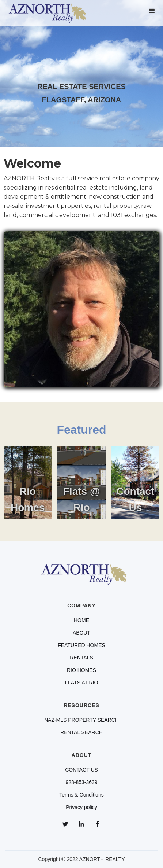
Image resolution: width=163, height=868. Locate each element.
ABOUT (81, 633)
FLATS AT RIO (81, 683)
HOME (81, 620)
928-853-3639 (81, 782)
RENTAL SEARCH (81, 732)
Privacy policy (81, 807)
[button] (152, 11)
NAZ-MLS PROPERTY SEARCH (81, 720)
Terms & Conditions (81, 795)
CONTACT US (81, 770)
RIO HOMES (81, 670)
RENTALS (81, 658)
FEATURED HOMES (81, 645)
